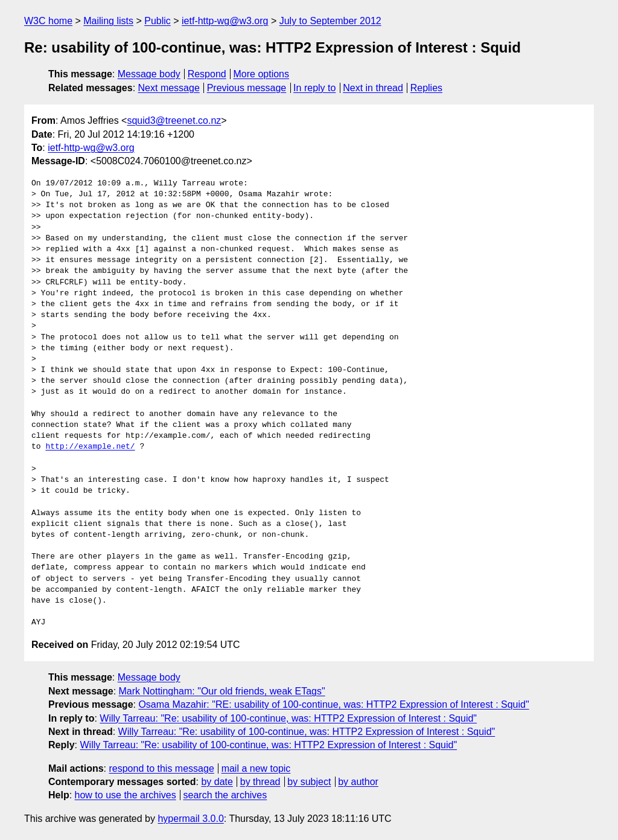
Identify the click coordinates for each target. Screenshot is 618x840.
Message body (149, 74)
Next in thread (373, 88)
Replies (426, 88)
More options (262, 74)
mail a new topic (256, 768)
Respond (207, 74)
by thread (260, 782)
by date (217, 782)
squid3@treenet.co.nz (174, 120)
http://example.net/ (90, 447)
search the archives (225, 795)
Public (158, 21)
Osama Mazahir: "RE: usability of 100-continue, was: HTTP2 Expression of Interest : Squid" (333, 704)
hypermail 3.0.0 (190, 819)
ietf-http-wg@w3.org (225, 21)
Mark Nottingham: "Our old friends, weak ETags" (222, 691)
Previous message (247, 88)
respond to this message (161, 768)
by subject (309, 782)
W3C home (48, 21)
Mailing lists (108, 21)
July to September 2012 (330, 21)
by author (358, 782)
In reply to (314, 88)
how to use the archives (126, 795)
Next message (169, 88)
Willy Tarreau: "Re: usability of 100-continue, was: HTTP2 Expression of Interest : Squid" (288, 718)
